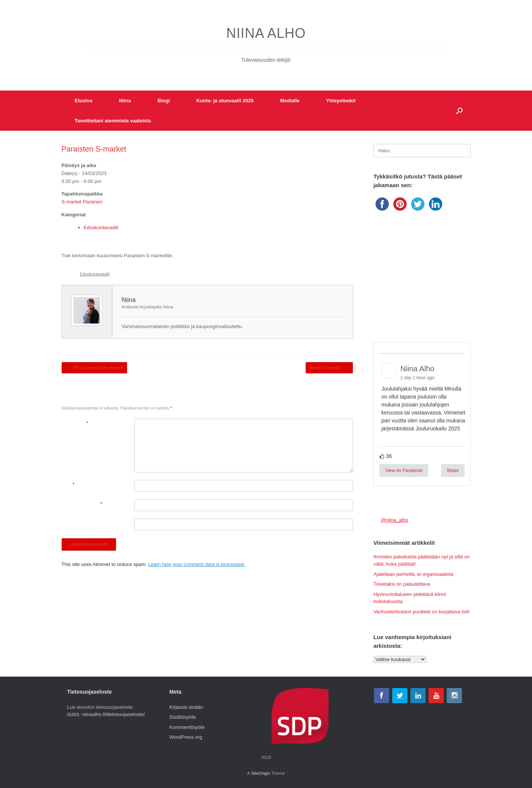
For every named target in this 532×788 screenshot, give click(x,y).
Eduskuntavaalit (101, 227)
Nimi (68, 484)
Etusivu (84, 101)
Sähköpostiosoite (82, 504)
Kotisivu (70, 523)
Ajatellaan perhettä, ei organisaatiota (413, 574)
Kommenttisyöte (187, 727)
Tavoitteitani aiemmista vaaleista (113, 121)
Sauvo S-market (329, 368)
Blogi (164, 101)
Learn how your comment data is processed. (197, 564)
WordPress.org (186, 737)
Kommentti (75, 423)
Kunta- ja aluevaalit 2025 (225, 101)
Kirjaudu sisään (186, 707)
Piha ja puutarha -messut (94, 368)
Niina (125, 101)
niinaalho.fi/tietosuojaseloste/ (113, 714)
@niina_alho (394, 520)
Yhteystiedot (341, 101)
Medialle (290, 101)
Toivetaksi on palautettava (402, 584)
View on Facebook (404, 471)
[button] (459, 111)
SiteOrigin (261, 773)
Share (453, 471)
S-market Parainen (82, 202)
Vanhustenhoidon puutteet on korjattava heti (421, 612)
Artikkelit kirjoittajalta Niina (147, 307)
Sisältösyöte (183, 717)
